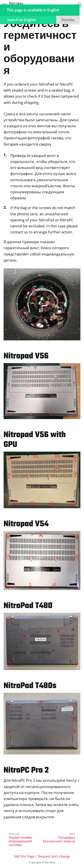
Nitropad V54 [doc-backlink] (26, 524)
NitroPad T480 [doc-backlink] (28, 606)
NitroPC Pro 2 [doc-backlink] (26, 770)
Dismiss (68, 20)
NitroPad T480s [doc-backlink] (30, 686)
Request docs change (54, 856)
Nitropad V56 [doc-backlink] (26, 356)
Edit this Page (24, 856)
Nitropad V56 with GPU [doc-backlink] (35, 440)
